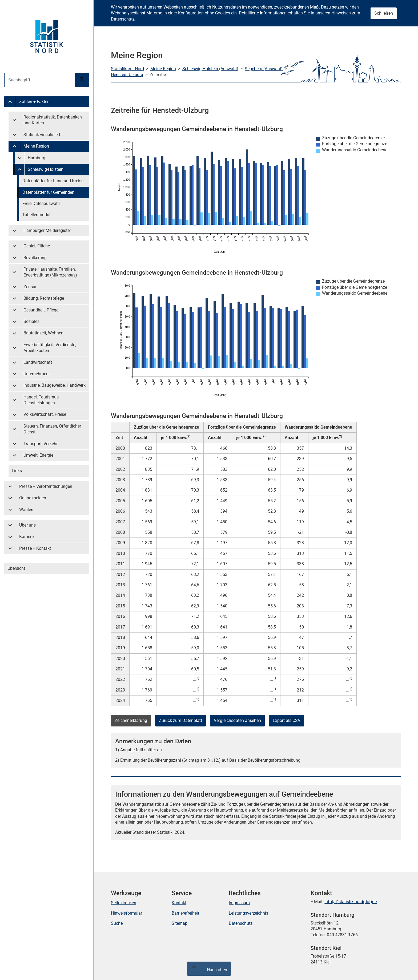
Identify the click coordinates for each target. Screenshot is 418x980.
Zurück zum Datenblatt (180, 720)
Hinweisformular (126, 913)
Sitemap (180, 923)
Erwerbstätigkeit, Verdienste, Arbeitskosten (50, 348)
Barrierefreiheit (185, 913)
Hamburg (37, 158)
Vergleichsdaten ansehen (237, 720)
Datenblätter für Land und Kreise (53, 181)
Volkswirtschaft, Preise (45, 414)
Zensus (30, 287)
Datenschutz (241, 923)
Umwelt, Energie (38, 455)
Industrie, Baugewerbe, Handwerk (55, 385)
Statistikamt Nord (127, 69)
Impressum (239, 903)
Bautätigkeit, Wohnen (43, 333)
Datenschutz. (123, 19)
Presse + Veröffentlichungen (46, 486)
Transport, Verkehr (41, 444)
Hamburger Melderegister (47, 230)
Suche (117, 923)
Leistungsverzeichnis (248, 913)
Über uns (27, 525)
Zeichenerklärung (131, 720)
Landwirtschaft (38, 362)
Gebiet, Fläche (37, 246)
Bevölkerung (35, 258)
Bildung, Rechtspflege (44, 298)
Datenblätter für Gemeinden (48, 192)
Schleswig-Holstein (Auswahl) (210, 69)
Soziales (31, 321)
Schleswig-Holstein (46, 169)
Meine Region (36, 146)
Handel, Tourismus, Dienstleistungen (41, 400)
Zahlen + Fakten (34, 102)
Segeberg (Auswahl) (264, 69)
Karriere (26, 537)
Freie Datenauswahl (41, 203)
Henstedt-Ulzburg (127, 75)
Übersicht (16, 568)
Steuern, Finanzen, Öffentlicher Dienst (52, 429)
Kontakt (179, 903)
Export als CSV (287, 720)
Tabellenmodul (36, 215)
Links (17, 471)
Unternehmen (36, 374)
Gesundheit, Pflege (41, 310)
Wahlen (26, 510)
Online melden (33, 498)
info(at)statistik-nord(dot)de (351, 902)
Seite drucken (124, 903)
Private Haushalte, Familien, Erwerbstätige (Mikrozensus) (50, 272)
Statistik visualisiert (42, 135)
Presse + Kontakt (35, 548)
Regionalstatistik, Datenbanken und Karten (53, 120)
